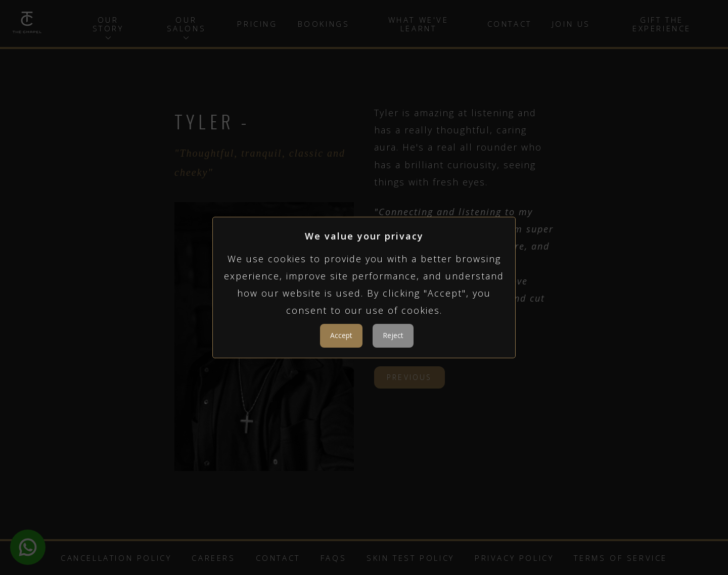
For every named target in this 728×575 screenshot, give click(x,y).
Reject (393, 335)
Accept (341, 335)
